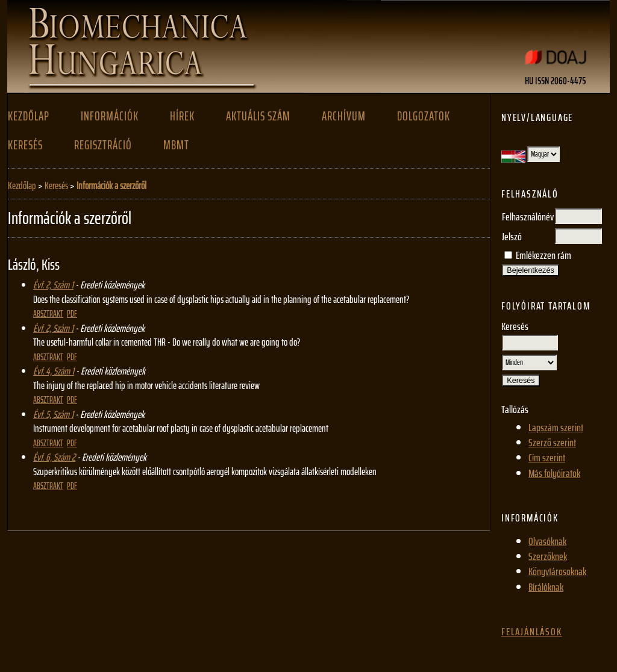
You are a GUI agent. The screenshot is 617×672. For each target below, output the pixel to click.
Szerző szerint (552, 443)
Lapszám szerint (556, 428)
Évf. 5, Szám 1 (53, 414)
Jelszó (512, 237)
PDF (72, 314)
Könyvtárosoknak (557, 571)
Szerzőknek (548, 556)
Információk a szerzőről (111, 185)
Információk (110, 116)
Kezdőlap (29, 116)
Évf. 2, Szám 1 (53, 285)
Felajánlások (532, 632)
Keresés (25, 145)
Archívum (344, 116)
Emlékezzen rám (543, 255)
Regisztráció (103, 145)
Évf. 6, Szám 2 (54, 457)
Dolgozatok (424, 116)
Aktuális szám (258, 116)
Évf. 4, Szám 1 (54, 371)
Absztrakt (48, 314)
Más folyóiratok (554, 473)
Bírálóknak (546, 587)
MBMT (176, 145)
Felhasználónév (528, 217)
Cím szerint (547, 458)
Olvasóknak (547, 541)
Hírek (182, 116)
